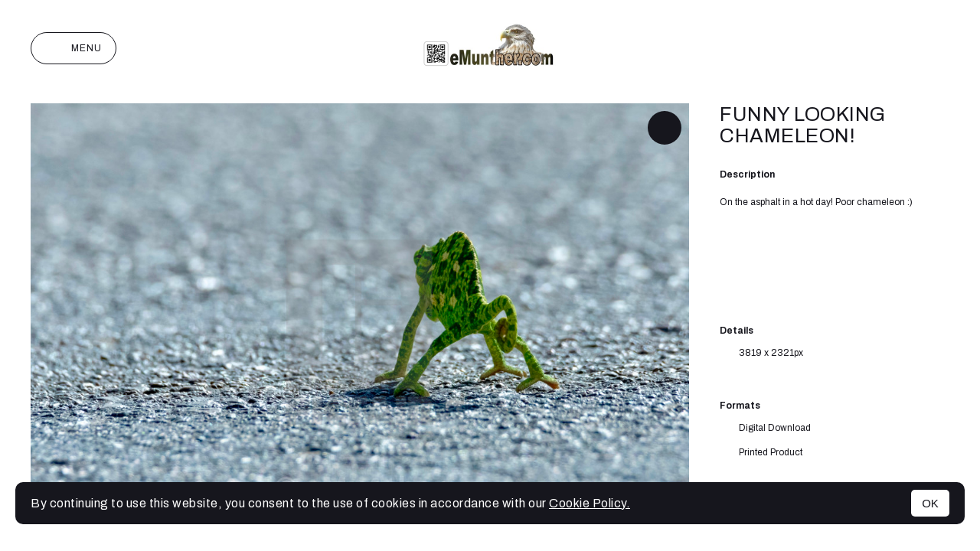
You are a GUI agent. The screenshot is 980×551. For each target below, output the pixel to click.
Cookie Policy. (590, 503)
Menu (73, 48)
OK (930, 503)
